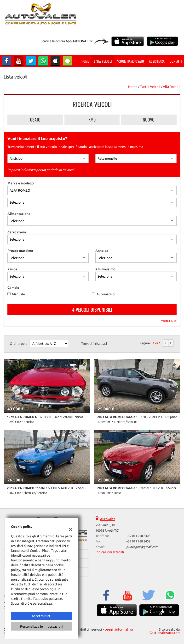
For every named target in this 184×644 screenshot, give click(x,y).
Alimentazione (19, 214)
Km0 (92, 120)
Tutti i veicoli (150, 87)
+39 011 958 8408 (138, 536)
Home (85, 61)
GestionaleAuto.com (165, 633)
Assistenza (157, 61)
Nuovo (149, 120)
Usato (35, 120)
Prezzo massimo (20, 251)
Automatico (106, 294)
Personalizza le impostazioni (42, 626)
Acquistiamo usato (130, 61)
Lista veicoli (103, 61)
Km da (12, 269)
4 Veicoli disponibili (92, 310)
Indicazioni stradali (110, 552)
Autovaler (108, 519)
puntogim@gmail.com (142, 547)
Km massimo (105, 269)
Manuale (18, 294)
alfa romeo (172, 87)
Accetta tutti (42, 616)
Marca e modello (21, 183)
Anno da (102, 251)
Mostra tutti (169, 321)
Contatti (176, 61)
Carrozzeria (17, 232)
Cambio (13, 288)
